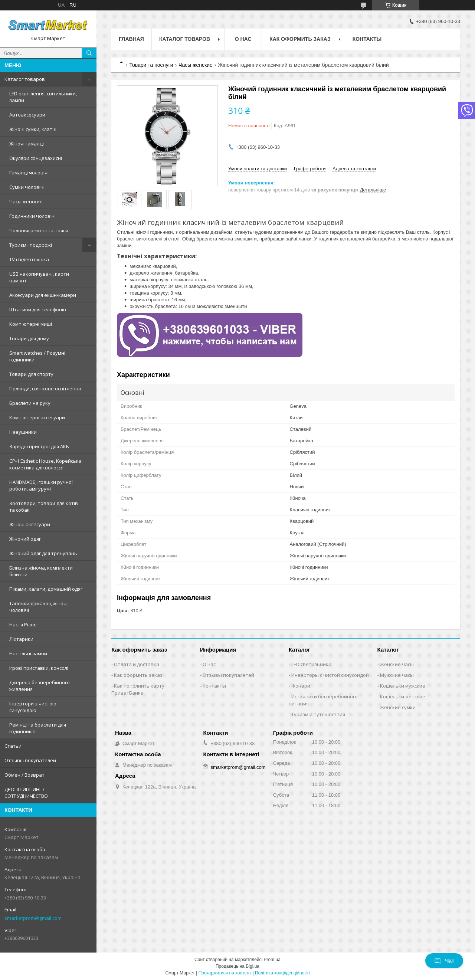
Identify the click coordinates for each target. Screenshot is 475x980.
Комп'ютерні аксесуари (37, 417)
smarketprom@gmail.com (33, 918)
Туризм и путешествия (318, 714)
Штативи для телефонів (38, 309)
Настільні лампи (28, 653)
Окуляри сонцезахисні (36, 158)
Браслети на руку (30, 403)
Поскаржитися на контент (225, 973)
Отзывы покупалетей (228, 675)
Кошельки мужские (403, 686)
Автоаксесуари (27, 115)
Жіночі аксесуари (30, 524)
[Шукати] (89, 53)
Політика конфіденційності (282, 973)
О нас (243, 39)
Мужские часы (397, 675)
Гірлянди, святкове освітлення (45, 389)
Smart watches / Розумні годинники (37, 356)
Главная (131, 39)
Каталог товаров (25, 79)
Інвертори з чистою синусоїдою (33, 707)
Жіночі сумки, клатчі (33, 129)
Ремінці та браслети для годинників (38, 728)
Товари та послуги (151, 65)
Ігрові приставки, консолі (39, 668)
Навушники (23, 432)
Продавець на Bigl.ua (237, 966)
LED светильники (311, 664)
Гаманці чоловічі (29, 173)
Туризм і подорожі (31, 245)
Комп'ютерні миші (31, 324)
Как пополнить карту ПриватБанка (138, 689)
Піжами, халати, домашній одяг (46, 589)
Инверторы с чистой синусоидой (330, 675)
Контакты (367, 39)
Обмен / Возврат (24, 775)
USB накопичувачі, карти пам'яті (39, 277)
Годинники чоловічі (32, 216)
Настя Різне (23, 625)
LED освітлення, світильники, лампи (43, 97)
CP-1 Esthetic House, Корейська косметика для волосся (45, 464)
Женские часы (397, 664)
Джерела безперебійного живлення (40, 686)
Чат (444, 961)
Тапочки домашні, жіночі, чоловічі (39, 607)
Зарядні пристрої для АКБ (39, 446)
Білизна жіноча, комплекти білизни (41, 571)
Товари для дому (29, 338)
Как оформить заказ (300, 39)
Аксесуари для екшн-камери (43, 295)
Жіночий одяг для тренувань (43, 553)
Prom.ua (272, 960)
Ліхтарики (21, 639)
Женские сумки (398, 707)
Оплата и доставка (137, 664)
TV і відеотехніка (29, 259)
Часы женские (26, 201)
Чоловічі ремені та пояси (39, 230)
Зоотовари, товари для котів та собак (44, 507)
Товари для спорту (31, 374)
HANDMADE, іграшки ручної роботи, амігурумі (41, 485)
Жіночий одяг (25, 539)
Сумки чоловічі (27, 187)
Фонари (301, 686)
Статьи (13, 746)
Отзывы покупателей (30, 760)
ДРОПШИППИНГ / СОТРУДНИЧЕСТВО (26, 793)
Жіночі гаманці (27, 144)
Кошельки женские (403, 697)
